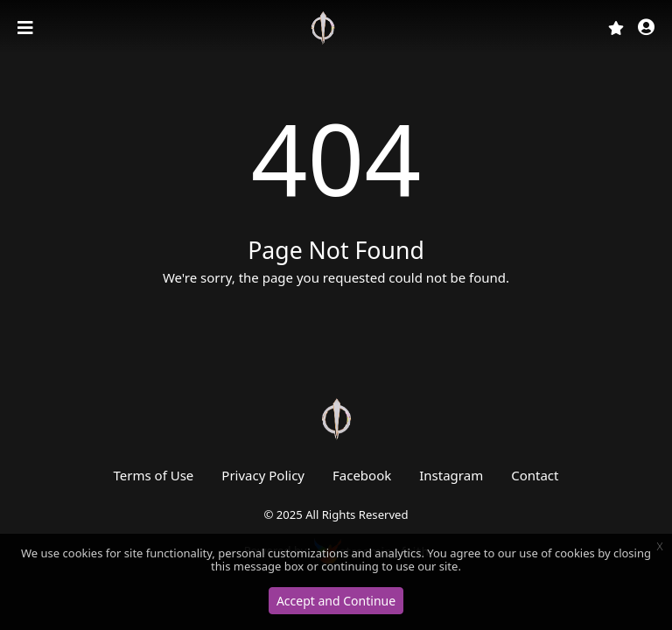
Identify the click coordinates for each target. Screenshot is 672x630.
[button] (646, 28)
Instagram (451, 475)
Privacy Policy (263, 475)
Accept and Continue (336, 601)
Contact (535, 475)
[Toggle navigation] (27, 28)
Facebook (362, 475)
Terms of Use (154, 475)
